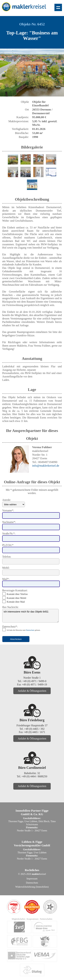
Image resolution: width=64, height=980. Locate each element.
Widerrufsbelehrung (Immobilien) (32, 887)
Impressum (32, 879)
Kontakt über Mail (16, 602)
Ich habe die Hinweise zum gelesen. (23, 630)
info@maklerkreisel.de (46, 466)
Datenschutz (30, 630)
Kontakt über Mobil (16, 598)
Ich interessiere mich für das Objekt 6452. (30, 616)
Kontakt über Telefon (17, 594)
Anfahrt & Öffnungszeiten (32, 691)
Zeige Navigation (58, 7)
